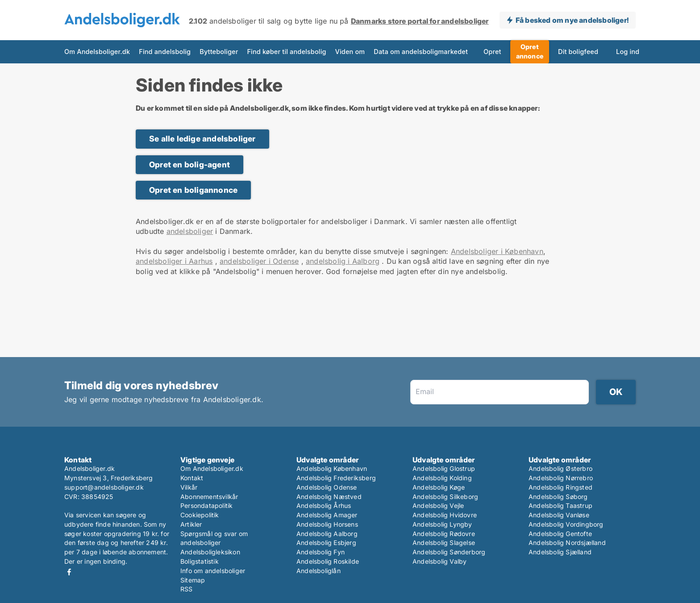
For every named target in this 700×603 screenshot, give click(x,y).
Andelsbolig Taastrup (560, 505)
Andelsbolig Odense (327, 487)
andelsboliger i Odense (259, 261)
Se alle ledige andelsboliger (202, 139)
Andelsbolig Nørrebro (561, 478)
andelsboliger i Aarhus (174, 261)
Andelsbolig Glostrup (444, 468)
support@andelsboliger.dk (104, 487)
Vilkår (189, 487)
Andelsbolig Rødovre (444, 534)
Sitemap (193, 580)
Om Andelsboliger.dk (97, 52)
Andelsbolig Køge (439, 487)
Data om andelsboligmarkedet (421, 52)
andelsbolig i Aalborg (343, 261)
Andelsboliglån (319, 571)
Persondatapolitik (206, 505)
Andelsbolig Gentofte (560, 534)
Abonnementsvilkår (209, 497)
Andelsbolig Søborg (558, 497)
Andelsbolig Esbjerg (326, 543)
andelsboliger (190, 231)
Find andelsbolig (165, 52)
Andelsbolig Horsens (327, 524)
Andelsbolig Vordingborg (566, 524)
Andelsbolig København (332, 468)
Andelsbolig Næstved (329, 497)
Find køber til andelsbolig (286, 52)
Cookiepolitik (200, 515)
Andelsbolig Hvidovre (445, 515)
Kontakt (192, 478)
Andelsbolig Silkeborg (445, 497)
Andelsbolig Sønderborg (449, 552)
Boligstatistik (200, 561)
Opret (492, 52)
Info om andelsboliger (213, 571)
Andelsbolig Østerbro (560, 468)
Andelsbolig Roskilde (328, 561)
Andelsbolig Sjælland (560, 552)
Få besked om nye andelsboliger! (572, 20)
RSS (187, 589)
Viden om (350, 52)
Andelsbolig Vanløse (559, 515)
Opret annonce (530, 51)
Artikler (191, 524)
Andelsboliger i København (497, 251)
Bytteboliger (219, 52)
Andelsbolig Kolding (442, 478)
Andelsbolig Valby (440, 561)
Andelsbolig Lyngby (442, 524)
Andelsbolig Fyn (321, 552)
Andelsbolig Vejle (438, 505)
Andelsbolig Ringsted (560, 487)
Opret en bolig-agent (190, 164)
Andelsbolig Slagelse (444, 543)
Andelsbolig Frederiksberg (336, 478)
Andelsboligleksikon (210, 552)
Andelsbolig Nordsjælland (567, 543)
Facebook (69, 572)
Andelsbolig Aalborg (327, 534)
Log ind (628, 52)
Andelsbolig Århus (324, 505)
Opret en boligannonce (193, 190)
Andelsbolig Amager (327, 515)
